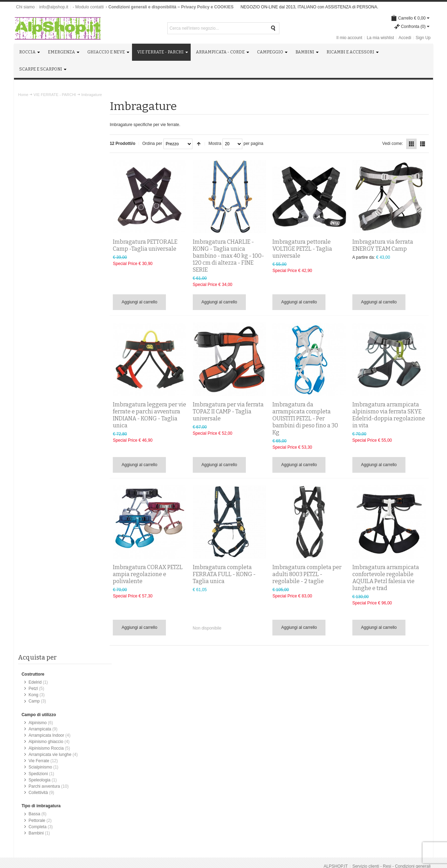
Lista (423, 144)
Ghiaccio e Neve (251, 713)
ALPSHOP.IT (336, 671)
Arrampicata (40, 179)
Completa (38, 276)
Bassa (34, 263)
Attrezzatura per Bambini (259, 732)
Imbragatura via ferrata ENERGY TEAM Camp (383, 245)
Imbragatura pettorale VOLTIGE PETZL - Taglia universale (304, 248)
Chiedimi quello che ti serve (54, 769)
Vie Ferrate (39, 211)
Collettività (38, 242)
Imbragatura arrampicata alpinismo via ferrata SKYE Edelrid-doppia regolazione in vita (389, 414)
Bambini (36, 282)
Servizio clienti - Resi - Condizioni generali (391, 671)
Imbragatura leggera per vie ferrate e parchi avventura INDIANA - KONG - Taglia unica (151, 414)
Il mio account (349, 38)
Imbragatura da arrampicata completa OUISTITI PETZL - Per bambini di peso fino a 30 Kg (307, 418)
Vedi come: (392, 144)
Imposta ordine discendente (201, 144)
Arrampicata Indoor (46, 185)
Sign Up (423, 38)
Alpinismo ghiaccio (46, 192)
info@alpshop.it (54, 7)
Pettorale (37, 270)
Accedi (405, 38)
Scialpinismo (40, 217)
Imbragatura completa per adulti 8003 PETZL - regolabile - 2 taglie (308, 573)
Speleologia (40, 229)
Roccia (242, 707)
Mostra (217, 144)
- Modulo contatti (88, 7)
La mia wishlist (380, 38)
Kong (34, 145)
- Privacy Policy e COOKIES (206, 7)
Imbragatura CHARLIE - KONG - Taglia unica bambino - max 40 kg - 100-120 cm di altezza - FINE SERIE (230, 255)
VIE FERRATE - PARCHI (55, 95)
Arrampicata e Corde (255, 720)
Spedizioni (38, 223)
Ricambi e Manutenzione (259, 738)
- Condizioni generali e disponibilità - (142, 7)
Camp (34, 152)
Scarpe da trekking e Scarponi (264, 745)
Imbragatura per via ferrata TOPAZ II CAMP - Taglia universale (230, 411)
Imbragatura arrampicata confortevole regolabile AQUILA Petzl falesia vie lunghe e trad (386, 577)
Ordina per (155, 144)
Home (23, 95)
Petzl (33, 139)
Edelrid (35, 133)
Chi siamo (25, 7)
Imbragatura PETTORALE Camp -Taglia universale (148, 245)
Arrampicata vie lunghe (50, 204)
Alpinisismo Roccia (46, 198)
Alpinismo (38, 173)
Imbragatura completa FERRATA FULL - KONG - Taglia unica (226, 573)
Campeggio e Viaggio (256, 726)
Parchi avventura (44, 236)
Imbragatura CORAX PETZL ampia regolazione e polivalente (150, 573)
